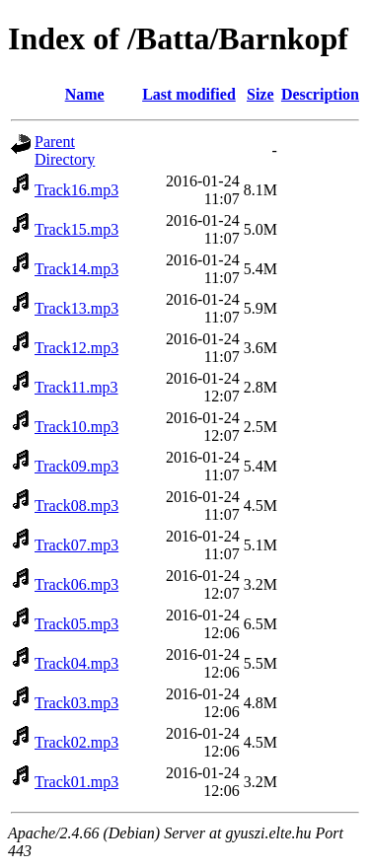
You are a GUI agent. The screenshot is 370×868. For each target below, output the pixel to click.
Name (85, 94)
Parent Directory (65, 150)
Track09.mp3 (76, 466)
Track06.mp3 (76, 584)
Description (320, 94)
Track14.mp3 (76, 269)
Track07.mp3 (76, 545)
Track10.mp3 (76, 427)
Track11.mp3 (76, 387)
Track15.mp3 (76, 229)
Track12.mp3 (76, 348)
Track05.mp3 (76, 624)
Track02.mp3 (76, 742)
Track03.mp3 (76, 703)
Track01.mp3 (76, 782)
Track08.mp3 (76, 506)
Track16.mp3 (76, 190)
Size (260, 94)
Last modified (189, 94)
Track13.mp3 (76, 308)
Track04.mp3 (76, 663)
